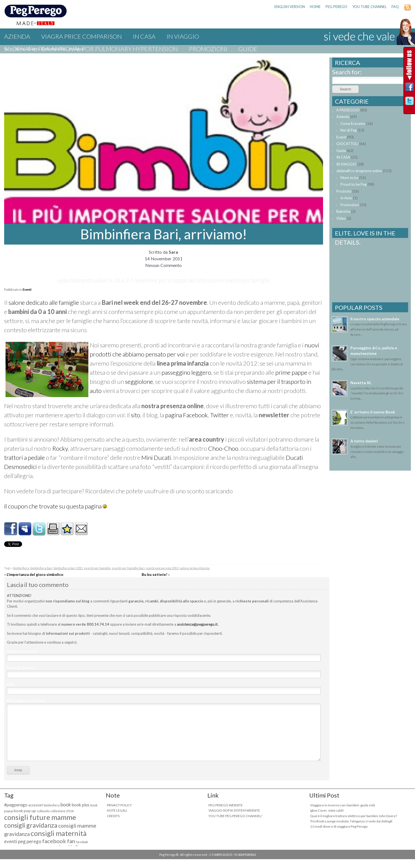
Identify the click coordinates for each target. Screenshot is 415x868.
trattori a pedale (24, 457)
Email (21, 668)
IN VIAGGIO (183, 36)
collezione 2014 (62, 811)
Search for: (347, 72)
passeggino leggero (186, 372)
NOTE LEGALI (117, 810)
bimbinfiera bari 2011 (68, 568)
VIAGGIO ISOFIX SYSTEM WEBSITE (234, 810)
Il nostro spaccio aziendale (375, 319)
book (66, 805)
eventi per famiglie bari (128, 568)
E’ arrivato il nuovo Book (373, 412)
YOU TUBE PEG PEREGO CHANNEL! (236, 816)
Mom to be (349, 178)
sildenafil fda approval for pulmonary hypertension (91, 49)
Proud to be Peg (354, 184)
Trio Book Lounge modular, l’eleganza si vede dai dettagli (351, 821)
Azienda (17, 36)
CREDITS (113, 816)
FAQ (395, 7)
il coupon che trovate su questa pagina (53, 506)
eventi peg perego (23, 841)
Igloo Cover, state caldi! (327, 810)
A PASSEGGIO (348, 110)
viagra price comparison (81, 36)
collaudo (43, 811)
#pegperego (16, 805)
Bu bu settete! (154, 575)
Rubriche (343, 211)
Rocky (60, 448)
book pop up (25, 811)
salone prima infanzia (195, 568)
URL (10, 684)
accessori (35, 805)
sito (136, 415)
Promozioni (208, 49)
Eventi (27, 289)
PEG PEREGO (336, 7)
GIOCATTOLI (347, 144)
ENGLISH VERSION (290, 7)
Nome (22, 651)
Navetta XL (361, 383)
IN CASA (144, 36)
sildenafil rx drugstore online (359, 171)
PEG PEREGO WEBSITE (226, 805)
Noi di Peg (349, 130)
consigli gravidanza (31, 825)
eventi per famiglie (97, 568)
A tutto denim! (364, 441)
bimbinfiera (21, 568)
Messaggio (26, 701)
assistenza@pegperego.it (197, 624)
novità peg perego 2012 (162, 568)
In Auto (346, 198)
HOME (315, 7)
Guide (248, 49)
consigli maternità (59, 833)
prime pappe (291, 372)
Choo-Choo (223, 448)
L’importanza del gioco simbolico (35, 575)
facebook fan (59, 841)
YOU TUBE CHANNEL (369, 7)
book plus (81, 805)
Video (341, 218)
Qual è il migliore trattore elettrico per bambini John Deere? (354, 816)
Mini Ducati (156, 457)
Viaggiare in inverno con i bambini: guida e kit (343, 805)
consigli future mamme (40, 817)
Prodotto (344, 191)
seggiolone (139, 381)
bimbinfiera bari (41, 568)
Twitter (220, 415)
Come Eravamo (353, 124)
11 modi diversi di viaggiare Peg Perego (339, 826)
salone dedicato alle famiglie (44, 302)
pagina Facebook (187, 415)
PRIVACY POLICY (119, 805)
